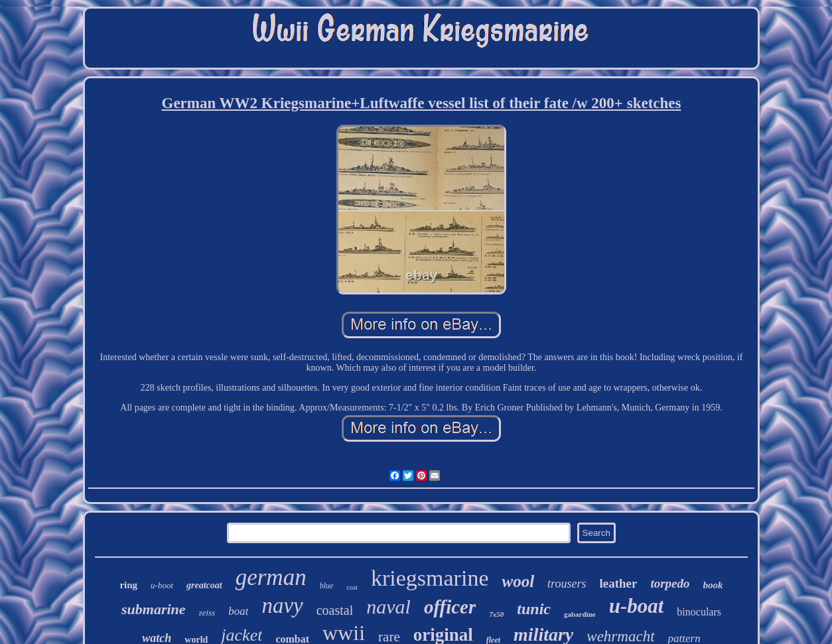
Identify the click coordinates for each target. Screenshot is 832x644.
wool (518, 581)
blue (327, 586)
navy (282, 606)
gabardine (580, 614)
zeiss (207, 612)
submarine (154, 609)
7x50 (496, 614)
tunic (534, 609)
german (271, 577)
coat (352, 587)
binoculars (699, 612)
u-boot (162, 585)
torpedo (670, 583)
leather (618, 583)
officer (450, 607)
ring (128, 585)
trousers (567, 584)
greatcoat (204, 585)
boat (238, 611)
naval (388, 607)
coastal (335, 610)
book (713, 585)
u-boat (637, 606)
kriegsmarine (430, 578)
